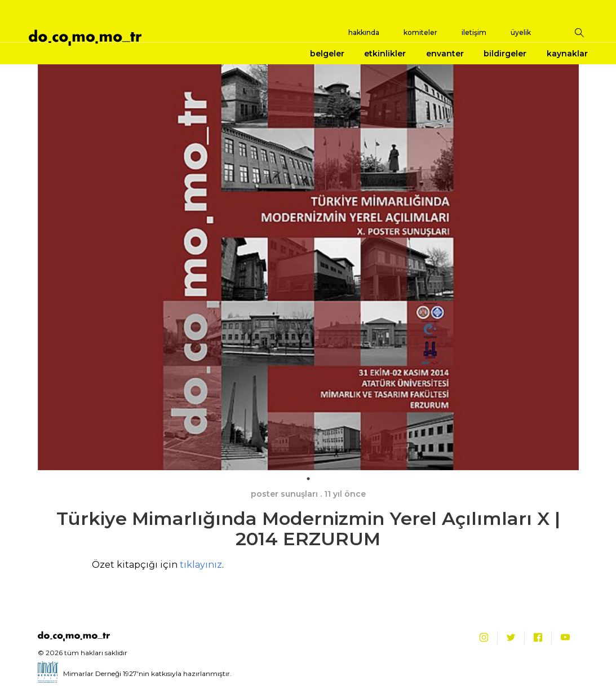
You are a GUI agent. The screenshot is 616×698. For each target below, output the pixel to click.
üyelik (521, 32)
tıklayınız (201, 565)
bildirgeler (505, 54)
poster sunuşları (284, 494)
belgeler (327, 54)
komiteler (420, 32)
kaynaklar (567, 54)
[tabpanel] (308, 267)
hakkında (364, 32)
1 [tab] (308, 479)
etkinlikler (385, 54)
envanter (445, 54)
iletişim (474, 32)
